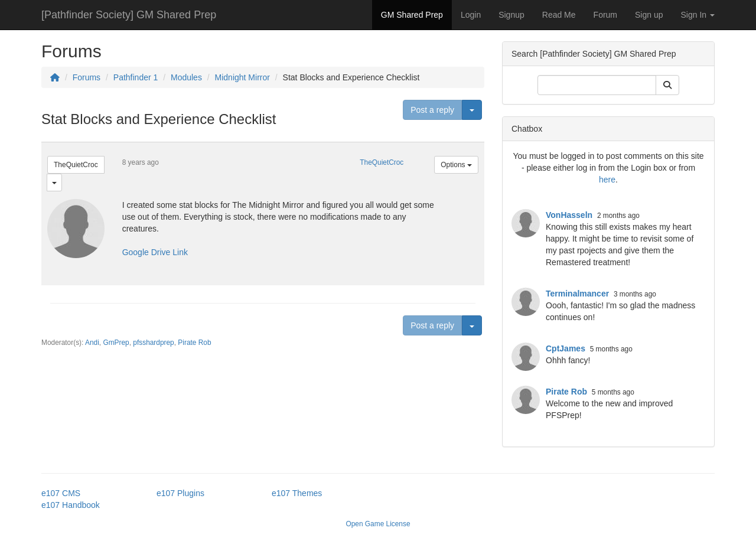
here (607, 180)
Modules (186, 77)
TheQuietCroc (76, 165)
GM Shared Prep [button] (412, 15)
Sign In (698, 15)
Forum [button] (605, 15)
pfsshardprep (153, 343)
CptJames (566, 348)
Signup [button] (511, 15)
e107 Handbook (71, 505)
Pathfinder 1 (136, 77)
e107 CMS (61, 493)
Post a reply (432, 110)
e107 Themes (297, 493)
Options (456, 165)
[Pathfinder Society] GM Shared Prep (129, 15)
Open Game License (378, 524)
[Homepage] (55, 77)
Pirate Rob (194, 343)
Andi (92, 343)
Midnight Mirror (242, 77)
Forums (87, 77)
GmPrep (116, 343)
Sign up (649, 15)
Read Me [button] (559, 15)
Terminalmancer (577, 294)
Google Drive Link (155, 252)
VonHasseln (569, 215)
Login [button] (471, 15)
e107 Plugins (180, 493)
